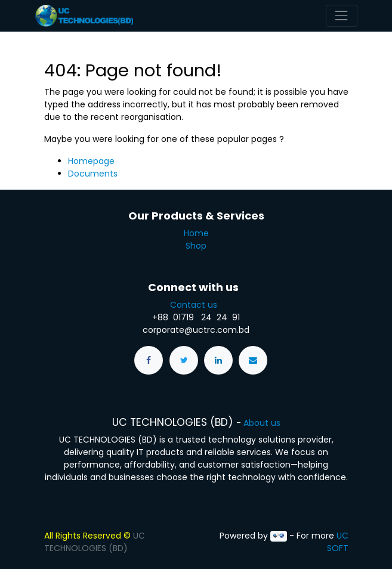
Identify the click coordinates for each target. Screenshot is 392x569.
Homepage (91, 161)
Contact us (196, 305)
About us (262, 423)
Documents (93, 174)
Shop (196, 246)
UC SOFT (338, 542)
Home (196, 233)
